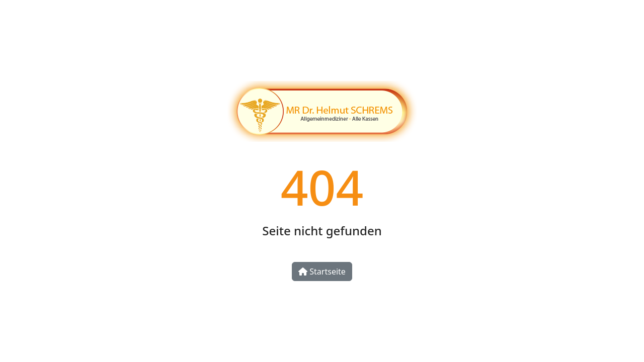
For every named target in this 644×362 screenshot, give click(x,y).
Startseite (322, 271)
